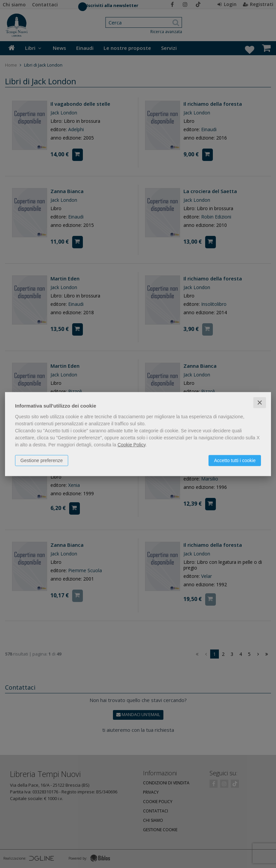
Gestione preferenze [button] (42, 460)
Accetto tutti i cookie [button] (235, 460)
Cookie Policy (132, 444)
